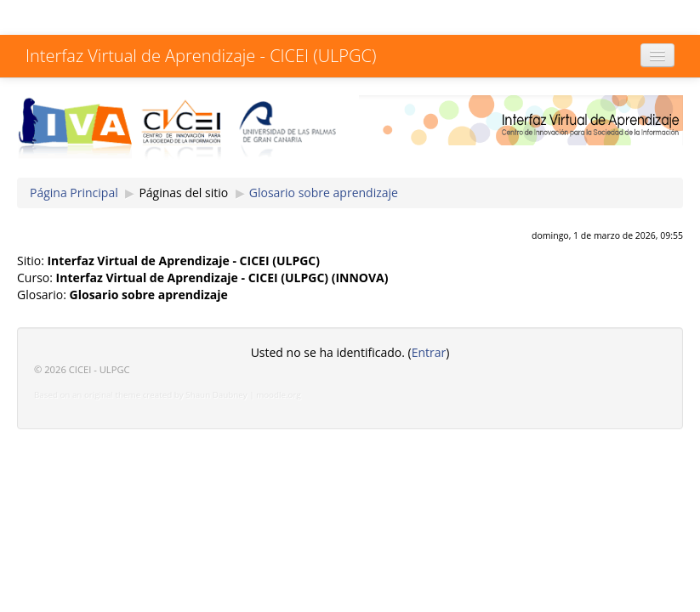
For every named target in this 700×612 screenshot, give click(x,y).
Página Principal (74, 193)
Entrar (429, 352)
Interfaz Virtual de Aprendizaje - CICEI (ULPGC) (201, 56)
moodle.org (279, 395)
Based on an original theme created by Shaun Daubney (141, 395)
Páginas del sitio (183, 193)
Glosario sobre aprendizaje (324, 193)
